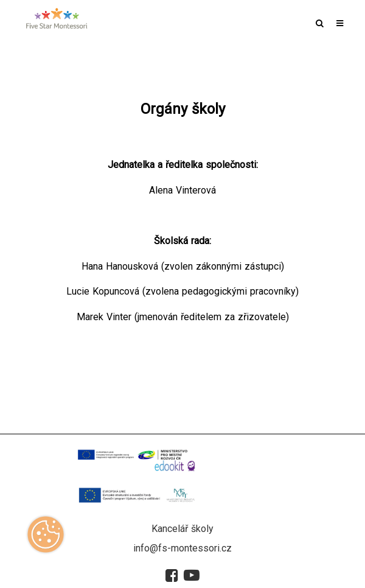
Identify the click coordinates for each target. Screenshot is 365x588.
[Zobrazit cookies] (46, 538)
